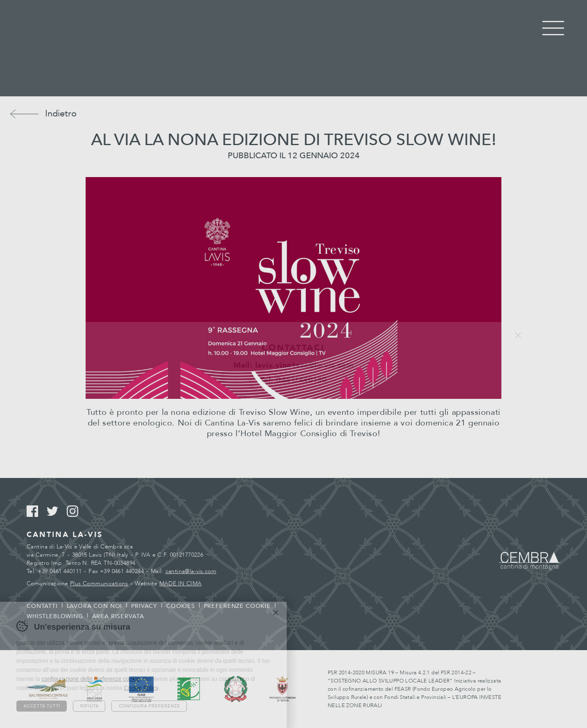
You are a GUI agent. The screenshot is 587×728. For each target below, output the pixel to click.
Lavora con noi (95, 606)
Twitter (56, 512)
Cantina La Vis (293, 48)
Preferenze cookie (237, 606)
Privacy (144, 606)
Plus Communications (99, 584)
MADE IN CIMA (181, 584)
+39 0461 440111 (60, 571)
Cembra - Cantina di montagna (530, 561)
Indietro (61, 114)
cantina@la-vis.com (191, 571)
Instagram (76, 512)
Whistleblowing (55, 616)
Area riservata (118, 616)
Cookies (181, 606)
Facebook (36, 512)
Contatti (42, 606)
